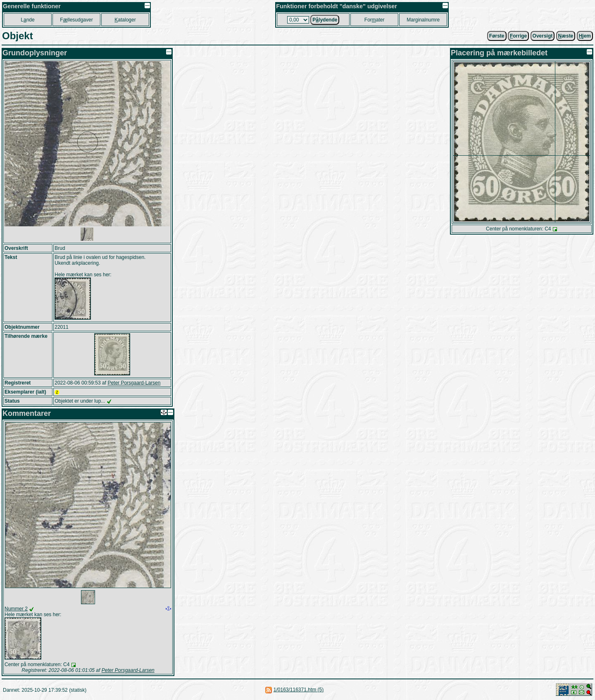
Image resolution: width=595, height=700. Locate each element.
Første (497, 36)
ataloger (125, 20)
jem (585, 36)
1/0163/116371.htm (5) (299, 690)
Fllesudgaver (76, 20)
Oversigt (543, 36)
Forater (375, 20)
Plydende (325, 20)
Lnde (27, 20)
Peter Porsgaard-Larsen (134, 383)
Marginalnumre (423, 20)
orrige (518, 36)
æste (566, 36)
